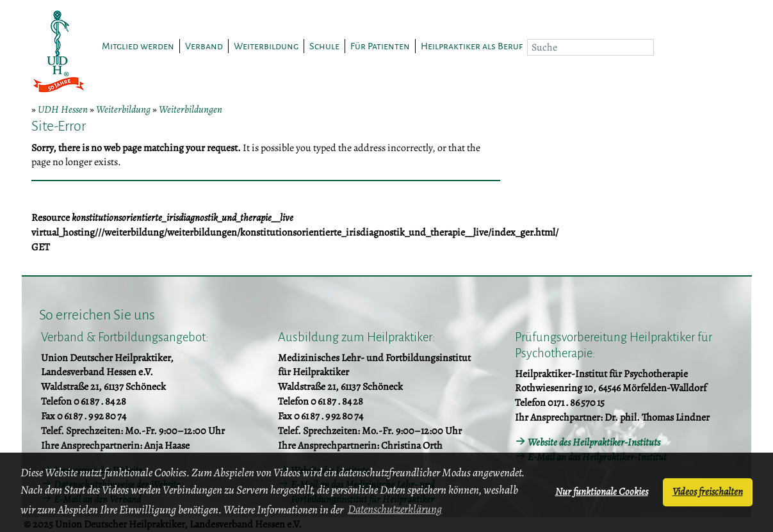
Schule (324, 46)
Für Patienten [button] (380, 46)
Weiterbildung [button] (266, 46)
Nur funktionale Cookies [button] (602, 492)
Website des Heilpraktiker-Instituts (594, 442)
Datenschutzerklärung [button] (395, 509)
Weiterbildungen (191, 109)
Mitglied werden (138, 46)
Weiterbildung (123, 109)
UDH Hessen (63, 109)
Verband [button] (204, 46)
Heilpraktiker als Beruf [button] (472, 46)
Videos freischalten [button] (708, 492)
